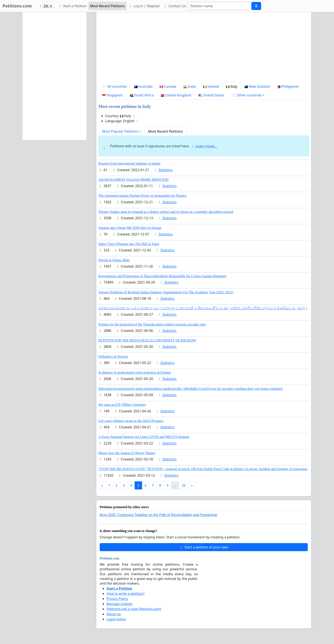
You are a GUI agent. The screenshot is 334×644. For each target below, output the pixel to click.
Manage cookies (119, 604)
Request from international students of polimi (129, 163)
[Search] (220, 6)
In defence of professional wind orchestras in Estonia (135, 372)
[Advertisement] (204, 49)
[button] (248, 95)
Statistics (163, 170)
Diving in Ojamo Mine (114, 260)
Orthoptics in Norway (113, 356)
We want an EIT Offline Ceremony (122, 405)
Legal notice (116, 619)
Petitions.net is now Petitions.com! (134, 609)
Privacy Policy (117, 599)
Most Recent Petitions (107, 6)
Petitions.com (17, 6)
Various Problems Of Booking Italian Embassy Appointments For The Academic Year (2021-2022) (166, 292)
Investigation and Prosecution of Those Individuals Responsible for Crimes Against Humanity (163, 276)
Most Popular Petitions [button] (120, 131)
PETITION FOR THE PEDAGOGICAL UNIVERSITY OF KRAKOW (147, 340)
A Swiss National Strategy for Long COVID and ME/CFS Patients (144, 437)
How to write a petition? (125, 594)
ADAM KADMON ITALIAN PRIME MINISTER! (134, 180)
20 (184, 485)
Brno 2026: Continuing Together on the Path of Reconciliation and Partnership (158, 515)
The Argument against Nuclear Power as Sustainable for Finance (143, 196)
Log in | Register (144, 6)
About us (114, 614)
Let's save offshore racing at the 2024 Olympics (131, 421)
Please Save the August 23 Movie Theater (127, 453)
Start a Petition (72, 6)
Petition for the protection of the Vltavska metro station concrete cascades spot (152, 324)
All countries (114, 86)
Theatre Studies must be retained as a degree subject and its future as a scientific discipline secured (166, 212)
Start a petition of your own (204, 547)
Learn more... (204, 146)
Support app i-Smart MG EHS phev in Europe (130, 228)
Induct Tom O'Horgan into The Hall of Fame (129, 244)
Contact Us (175, 6)
